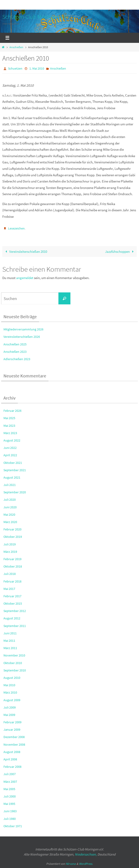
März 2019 (10, 552)
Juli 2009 (10, 707)
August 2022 (12, 440)
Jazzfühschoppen (120, 252)
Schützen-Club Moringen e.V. (35, 17)
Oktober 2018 (13, 566)
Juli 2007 (10, 774)
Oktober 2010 (13, 663)
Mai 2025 (9, 418)
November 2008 (14, 744)
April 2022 (10, 455)
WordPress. (86, 864)
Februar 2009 (12, 722)
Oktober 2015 (13, 603)
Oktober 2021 (13, 463)
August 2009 (12, 700)
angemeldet (25, 278)
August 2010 (12, 678)
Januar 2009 (12, 730)
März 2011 (10, 648)
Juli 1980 (10, 819)
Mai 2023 (9, 426)
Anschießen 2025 (15, 344)
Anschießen (16, 47)
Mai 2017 (9, 589)
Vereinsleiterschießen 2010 (25, 252)
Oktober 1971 (13, 826)
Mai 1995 (9, 804)
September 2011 (15, 626)
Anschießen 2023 (15, 352)
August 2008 (12, 752)
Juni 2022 (10, 448)
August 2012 (12, 618)
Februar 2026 (12, 411)
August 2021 (12, 477)
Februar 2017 (12, 596)
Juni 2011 (10, 633)
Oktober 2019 (13, 537)
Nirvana (71, 864)
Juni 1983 (10, 811)
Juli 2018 (10, 574)
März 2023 (10, 433)
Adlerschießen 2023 (17, 359)
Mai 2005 (9, 789)
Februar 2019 (12, 559)
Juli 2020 (10, 500)
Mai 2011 (9, 641)
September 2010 (15, 670)
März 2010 (10, 692)
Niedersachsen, (86, 855)
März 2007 (10, 782)
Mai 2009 (9, 715)
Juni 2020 (10, 507)
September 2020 (15, 492)
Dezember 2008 (14, 737)
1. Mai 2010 (37, 68)
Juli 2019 (10, 544)
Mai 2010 (9, 685)
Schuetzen (15, 68)
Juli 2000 (10, 796)
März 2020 (10, 522)
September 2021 (15, 470)
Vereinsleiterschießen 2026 (22, 337)
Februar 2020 (12, 529)
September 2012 (15, 611)
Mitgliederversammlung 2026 (23, 329)
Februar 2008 (12, 767)
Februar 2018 (12, 581)
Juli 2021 (10, 485)
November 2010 (14, 656)
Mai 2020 (9, 515)
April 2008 (10, 759)
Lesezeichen (16, 228)
